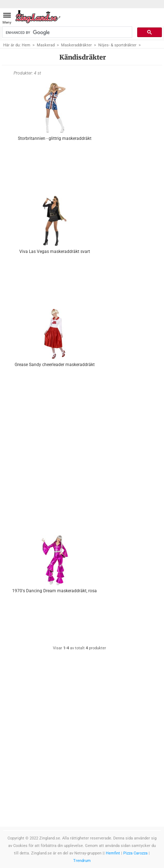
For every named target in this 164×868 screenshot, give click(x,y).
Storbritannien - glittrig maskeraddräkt (55, 138)
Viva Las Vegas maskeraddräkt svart (55, 252)
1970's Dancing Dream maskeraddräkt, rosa (54, 591)
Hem (26, 45)
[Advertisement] (54, 468)
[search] (67, 32)
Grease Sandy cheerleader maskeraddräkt (55, 365)
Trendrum (82, 861)
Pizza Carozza (135, 853)
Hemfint (113, 853)
